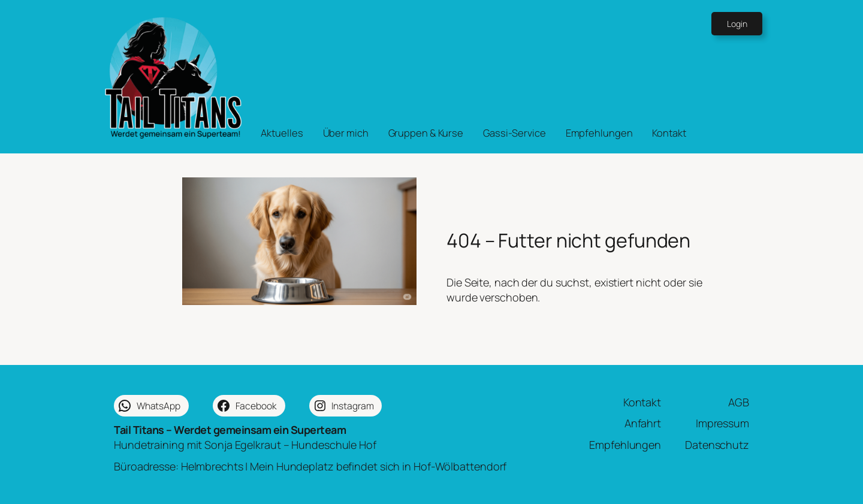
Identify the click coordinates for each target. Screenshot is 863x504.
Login (737, 24)
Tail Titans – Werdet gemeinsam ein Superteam (230, 430)
